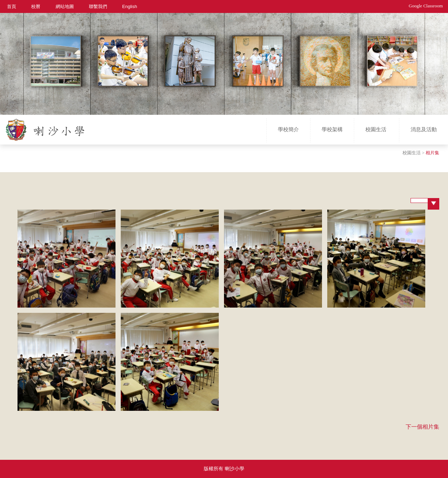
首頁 (12, 6)
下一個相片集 (422, 427)
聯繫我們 (98, 6)
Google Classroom (426, 6)
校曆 (36, 6)
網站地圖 (65, 6)
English (130, 6)
